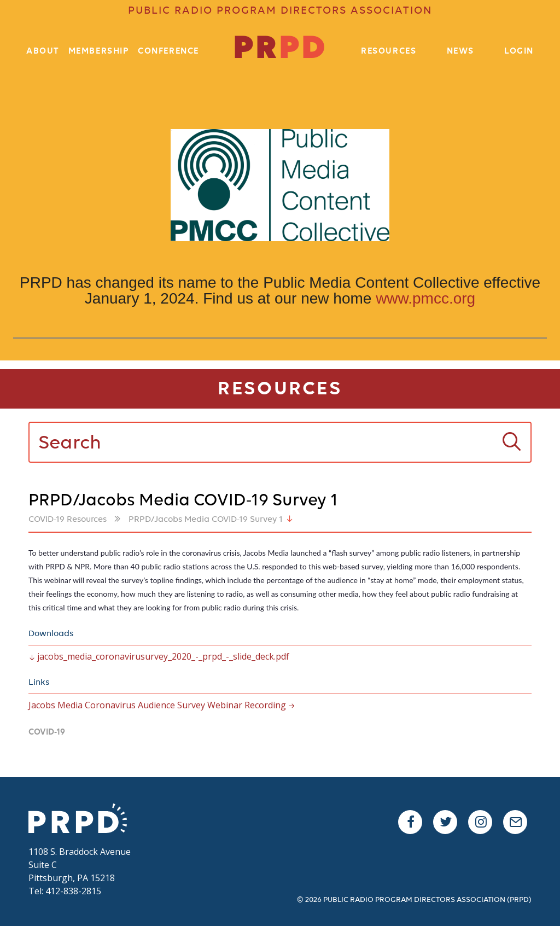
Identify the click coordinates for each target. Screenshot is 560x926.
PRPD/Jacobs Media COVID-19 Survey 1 (206, 520)
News (460, 51)
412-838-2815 (73, 891)
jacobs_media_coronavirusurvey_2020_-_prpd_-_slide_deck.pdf (163, 656)
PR (280, 49)
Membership (99, 51)
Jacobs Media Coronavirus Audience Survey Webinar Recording (157, 705)
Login (519, 51)
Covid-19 (47, 732)
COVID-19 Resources (68, 520)
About (43, 51)
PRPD (83, 820)
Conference (168, 51)
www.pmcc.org (425, 298)
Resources (389, 51)
